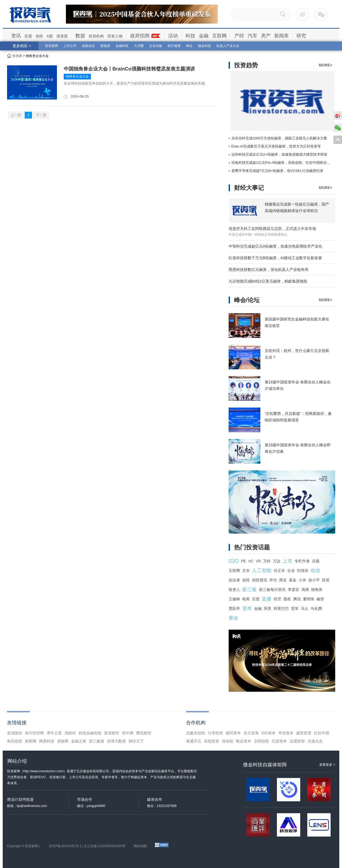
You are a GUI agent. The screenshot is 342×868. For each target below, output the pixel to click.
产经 (239, 36)
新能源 (105, 46)
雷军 (295, 608)
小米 (302, 580)
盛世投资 (304, 733)
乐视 (316, 561)
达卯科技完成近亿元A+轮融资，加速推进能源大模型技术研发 (279, 154)
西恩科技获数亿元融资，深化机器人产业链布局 (269, 270)
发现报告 (15, 733)
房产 (266, 36)
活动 (173, 36)
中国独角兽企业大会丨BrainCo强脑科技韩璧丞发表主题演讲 (129, 69)
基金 (293, 580)
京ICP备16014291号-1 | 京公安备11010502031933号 (87, 846)
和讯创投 (15, 741)
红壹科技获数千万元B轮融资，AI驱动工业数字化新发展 (275, 258)
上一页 (16, 115)
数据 (80, 36)
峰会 (189, 46)
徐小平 (314, 580)
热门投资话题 (252, 547)
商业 (283, 580)
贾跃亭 (234, 608)
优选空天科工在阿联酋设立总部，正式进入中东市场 (272, 229)
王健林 (234, 599)
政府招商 (140, 36)
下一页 (41, 115)
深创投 (228, 741)
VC (251, 561)
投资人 (234, 590)
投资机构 (96, 36)
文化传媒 (156, 46)
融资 (320, 599)
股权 (287, 599)
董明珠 (309, 599)
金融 (204, 36)
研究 (301, 36)
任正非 (279, 571)
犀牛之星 (54, 733)
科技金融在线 (90, 733)
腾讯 (297, 599)
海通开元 (194, 741)
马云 (305, 608)
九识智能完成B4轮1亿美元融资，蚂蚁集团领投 (268, 281)
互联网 (219, 36)
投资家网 (52, 46)
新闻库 (282, 36)
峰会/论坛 (247, 300)
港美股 (62, 36)
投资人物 (115, 36)
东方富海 (251, 733)
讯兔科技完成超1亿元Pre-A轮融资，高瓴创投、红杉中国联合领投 (283, 163)
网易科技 (47, 741)
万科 (267, 561)
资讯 (16, 36)
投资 (326, 580)
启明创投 (261, 741)
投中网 (128, 733)
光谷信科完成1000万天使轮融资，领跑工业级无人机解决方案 (279, 138)
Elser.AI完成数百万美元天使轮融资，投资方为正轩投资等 (276, 146)
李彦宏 (293, 590)
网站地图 (140, 846)
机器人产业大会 (228, 46)
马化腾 (316, 608)
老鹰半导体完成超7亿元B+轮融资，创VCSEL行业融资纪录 (277, 171)
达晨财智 (297, 741)
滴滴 (305, 590)
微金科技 (204, 46)
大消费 (139, 46)
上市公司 (70, 46)
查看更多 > (327, 765)
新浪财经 (112, 733)
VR (258, 561)
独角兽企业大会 (77, 76)
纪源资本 (279, 741)
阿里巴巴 (281, 608)
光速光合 (315, 741)
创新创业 (88, 46)
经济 (277, 599)
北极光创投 (196, 733)
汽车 (252, 36)
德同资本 (233, 733)
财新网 (31, 741)
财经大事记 (249, 188)
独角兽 (317, 590)
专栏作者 (302, 561)
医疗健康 (174, 46)
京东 (246, 571)
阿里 (268, 608)
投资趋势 (246, 65)
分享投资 (215, 733)
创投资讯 (260, 580)
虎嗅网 (63, 741)
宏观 (28, 36)
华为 (273, 580)
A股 (50, 36)
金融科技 (122, 46)
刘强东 (303, 571)
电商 (246, 599)
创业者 (234, 580)
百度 (256, 599)
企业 (291, 571)
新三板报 (97, 741)
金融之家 (79, 741)
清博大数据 (116, 741)
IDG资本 (269, 733)
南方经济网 (34, 733)
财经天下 (136, 741)
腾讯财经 (144, 733)
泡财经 (70, 733)
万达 (277, 561)
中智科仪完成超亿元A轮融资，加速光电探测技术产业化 (275, 246)
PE (244, 561)
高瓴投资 (212, 741)
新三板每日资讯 (272, 590)
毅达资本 (244, 741)
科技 (190, 36)
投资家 (17, 56)
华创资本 (286, 733)
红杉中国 (322, 733)
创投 (39, 36)
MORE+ (325, 65)
